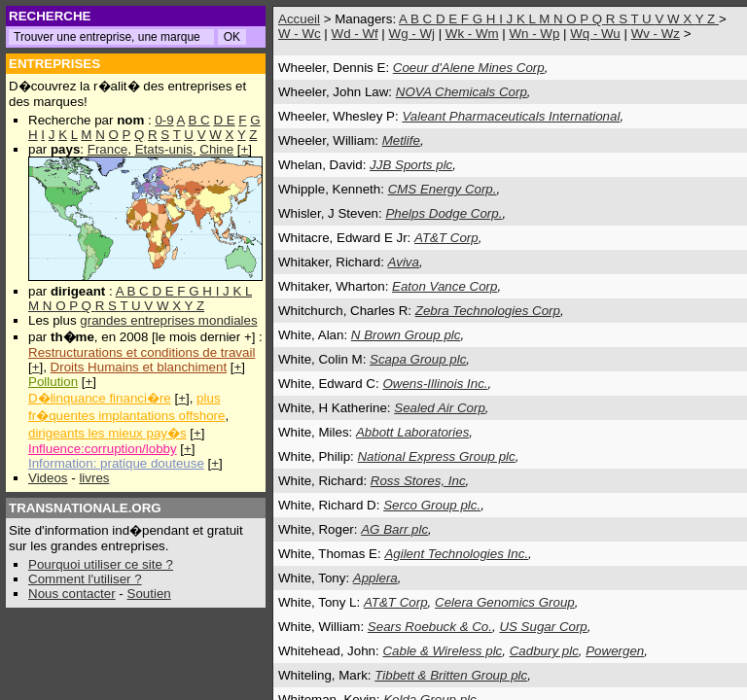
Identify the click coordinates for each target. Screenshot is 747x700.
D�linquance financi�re (100, 398)
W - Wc (300, 34)
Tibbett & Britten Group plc (451, 675)
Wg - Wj (412, 34)
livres (94, 478)
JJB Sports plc (411, 165)
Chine (216, 149)
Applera (375, 578)
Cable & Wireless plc (442, 651)
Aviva (404, 262)
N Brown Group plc (406, 335)
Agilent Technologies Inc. (456, 554)
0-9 (164, 120)
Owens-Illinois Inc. (435, 384)
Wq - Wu (595, 34)
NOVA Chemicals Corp (462, 92)
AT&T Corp (446, 238)
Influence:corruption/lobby (103, 449)
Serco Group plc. (432, 505)
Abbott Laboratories (412, 432)
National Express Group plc (436, 456)
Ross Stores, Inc (418, 481)
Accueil (299, 19)
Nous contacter (72, 594)
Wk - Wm (472, 34)
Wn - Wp (534, 34)
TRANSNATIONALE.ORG (85, 508)
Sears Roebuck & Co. (430, 627)
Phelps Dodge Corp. (444, 213)
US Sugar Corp (543, 627)
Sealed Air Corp (440, 408)
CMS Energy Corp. (443, 189)
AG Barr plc (394, 529)
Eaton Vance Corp (445, 286)
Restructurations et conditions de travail (142, 352)
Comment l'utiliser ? (85, 579)
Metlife (401, 140)
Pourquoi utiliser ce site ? (101, 564)
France (107, 149)
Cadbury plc (544, 651)
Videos (48, 478)
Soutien (149, 594)
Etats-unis (164, 149)
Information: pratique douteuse (116, 463)
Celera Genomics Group (505, 602)
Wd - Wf (355, 34)
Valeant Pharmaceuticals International (511, 116)
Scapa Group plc (418, 359)
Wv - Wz (656, 34)
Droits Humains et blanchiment (139, 367)
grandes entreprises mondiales (168, 320)
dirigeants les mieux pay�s (107, 433)
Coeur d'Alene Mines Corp (469, 68)
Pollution (53, 382)
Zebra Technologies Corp (488, 311)
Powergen (615, 651)
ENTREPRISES (54, 64)
